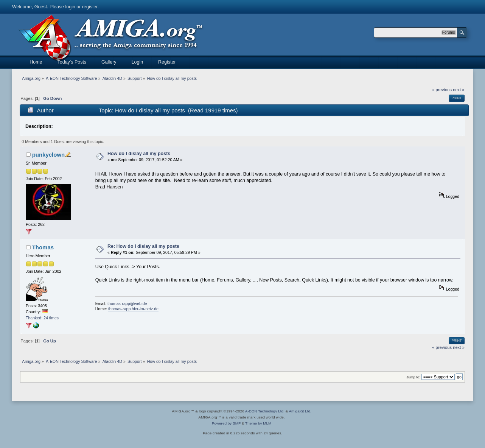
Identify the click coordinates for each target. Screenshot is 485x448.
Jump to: (413, 377)
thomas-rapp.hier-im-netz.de (133, 309)
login (70, 7)
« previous (442, 90)
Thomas (43, 247)
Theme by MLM (258, 423)
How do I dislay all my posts (139, 154)
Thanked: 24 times (42, 318)
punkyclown (49, 155)
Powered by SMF (226, 423)
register (90, 7)
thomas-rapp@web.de (127, 303)
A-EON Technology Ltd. (265, 411)
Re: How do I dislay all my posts (143, 246)
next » (459, 90)
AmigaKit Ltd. (300, 411)
